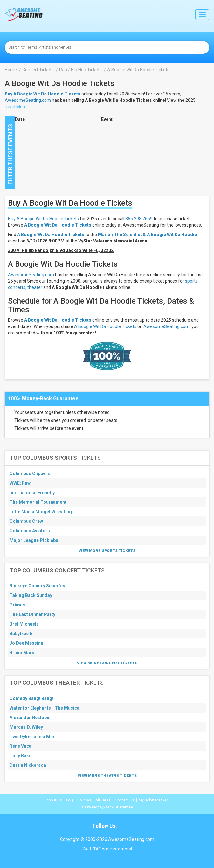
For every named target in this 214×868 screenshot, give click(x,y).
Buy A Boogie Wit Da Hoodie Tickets (43, 219)
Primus (17, 605)
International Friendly (32, 493)
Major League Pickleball (35, 540)
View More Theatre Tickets (107, 776)
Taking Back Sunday (31, 595)
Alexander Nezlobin (30, 717)
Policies (84, 800)
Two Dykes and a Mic (32, 737)
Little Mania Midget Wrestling (41, 512)
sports (191, 281)
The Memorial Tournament (38, 502)
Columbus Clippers (30, 473)
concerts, (17, 287)
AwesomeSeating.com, (167, 326)
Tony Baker (21, 756)
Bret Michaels (24, 624)
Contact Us (125, 800)
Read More (16, 107)
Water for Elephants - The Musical (45, 708)
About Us (54, 800)
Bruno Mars (22, 653)
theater (35, 287)
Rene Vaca (21, 746)
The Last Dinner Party (32, 614)
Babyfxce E (21, 633)
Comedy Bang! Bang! (31, 698)
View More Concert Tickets (107, 663)
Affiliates (103, 800)
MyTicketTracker (153, 800)
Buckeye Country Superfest (38, 586)
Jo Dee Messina (26, 643)
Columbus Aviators (30, 531)
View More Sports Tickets (107, 551)
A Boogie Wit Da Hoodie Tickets (58, 225)
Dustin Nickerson (28, 765)
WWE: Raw (20, 483)
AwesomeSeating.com (28, 100)
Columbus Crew (26, 521)
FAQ (70, 800)
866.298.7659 (139, 219)
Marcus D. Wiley (26, 727)
